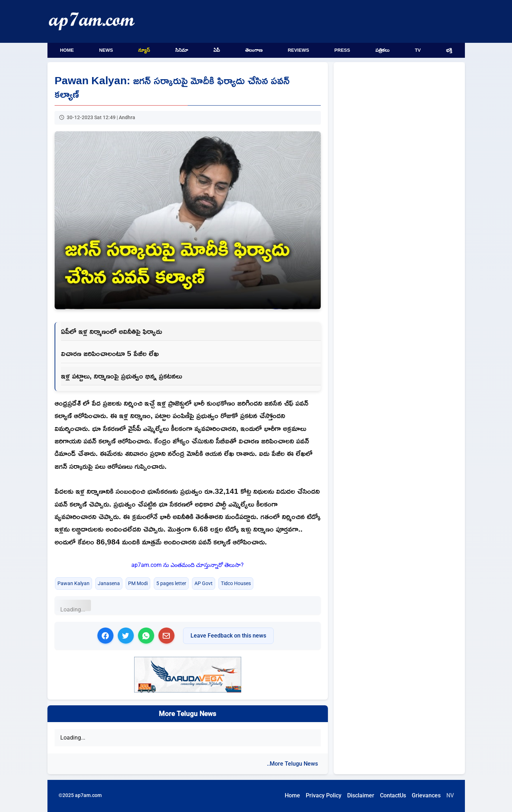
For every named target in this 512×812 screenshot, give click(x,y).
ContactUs (393, 795)
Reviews (298, 50)
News (106, 50)
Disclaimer (361, 795)
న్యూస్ (144, 50)
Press (342, 50)
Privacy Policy (324, 795)
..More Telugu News (292, 764)
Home (67, 50)
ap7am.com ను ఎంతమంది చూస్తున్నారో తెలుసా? (187, 565)
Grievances (426, 795)
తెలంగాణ (254, 50)
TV (418, 50)
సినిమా (182, 50)
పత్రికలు (382, 50)
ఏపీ (217, 50)
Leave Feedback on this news (228, 636)
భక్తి (449, 50)
